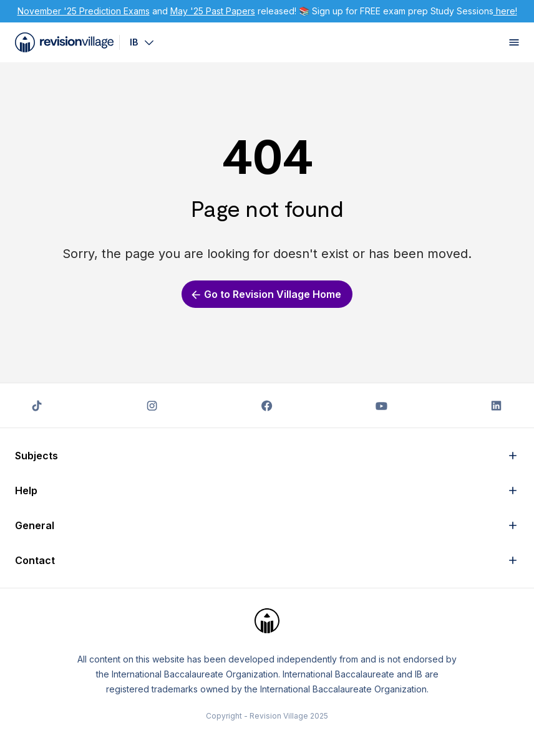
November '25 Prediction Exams (84, 11)
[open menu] (514, 42)
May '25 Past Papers (213, 11)
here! (505, 11)
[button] (267, 456)
